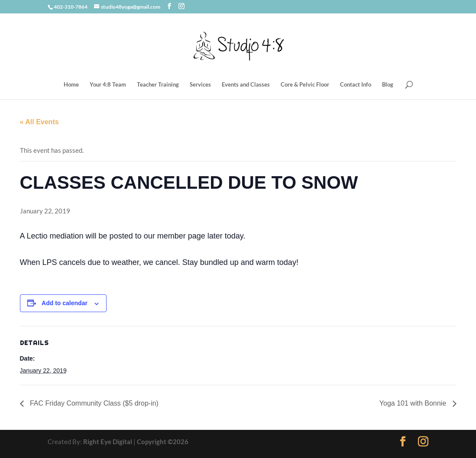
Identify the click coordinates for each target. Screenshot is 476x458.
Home (71, 85)
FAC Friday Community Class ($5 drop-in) (93, 403)
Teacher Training (158, 85)
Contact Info (356, 85)
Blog (388, 85)
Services (200, 85)
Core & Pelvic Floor (305, 85)
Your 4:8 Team (108, 85)
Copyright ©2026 (163, 442)
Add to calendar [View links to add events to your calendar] (65, 303)
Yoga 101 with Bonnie (414, 403)
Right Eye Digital (108, 442)
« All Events (39, 122)
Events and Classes (246, 85)
